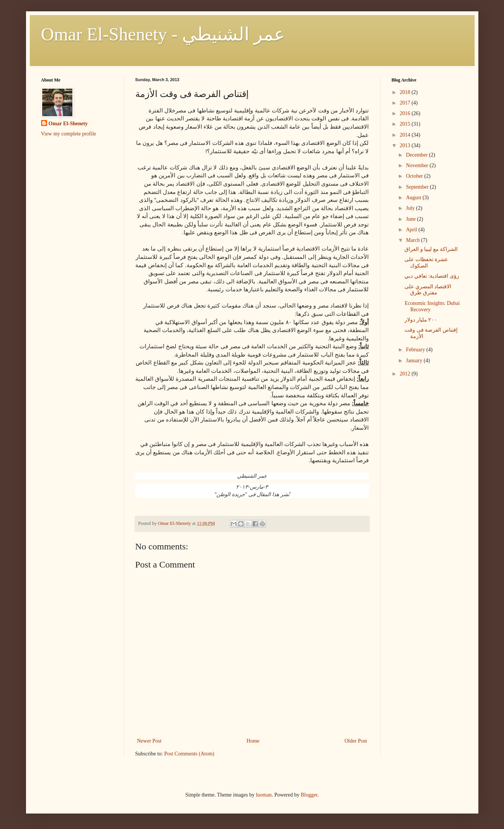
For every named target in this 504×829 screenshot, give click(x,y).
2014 (406, 135)
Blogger (309, 795)
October (415, 176)
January (415, 361)
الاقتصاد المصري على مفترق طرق (428, 290)
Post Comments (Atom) (189, 754)
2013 (406, 145)
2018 (406, 92)
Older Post (356, 741)
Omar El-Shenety (68, 124)
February (416, 350)
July (411, 208)
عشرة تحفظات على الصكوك (426, 263)
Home (253, 741)
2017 (406, 103)
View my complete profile (69, 134)
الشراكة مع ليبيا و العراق (431, 249)
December (417, 155)
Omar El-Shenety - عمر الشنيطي (163, 34)
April (412, 230)
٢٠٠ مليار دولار (421, 320)
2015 (406, 124)
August (414, 198)
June (411, 219)
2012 (406, 374)
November (418, 165)
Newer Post (149, 741)
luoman (264, 795)
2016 (406, 113)
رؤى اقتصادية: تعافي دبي (432, 276)
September (418, 187)
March (414, 240)
